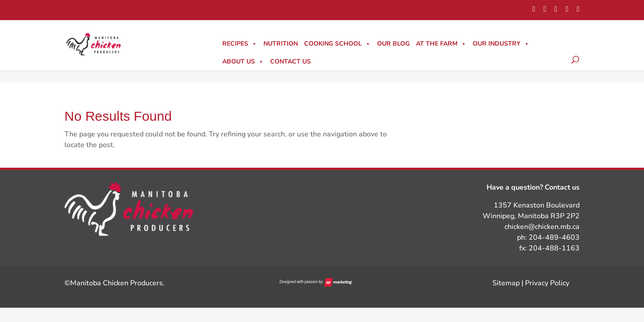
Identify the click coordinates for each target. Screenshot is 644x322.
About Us (243, 61)
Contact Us (290, 61)
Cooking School (337, 44)
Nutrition (281, 44)
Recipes (240, 44)
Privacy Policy (547, 283)
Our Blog (393, 44)
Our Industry (501, 44)
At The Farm (441, 44)
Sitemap (506, 283)
